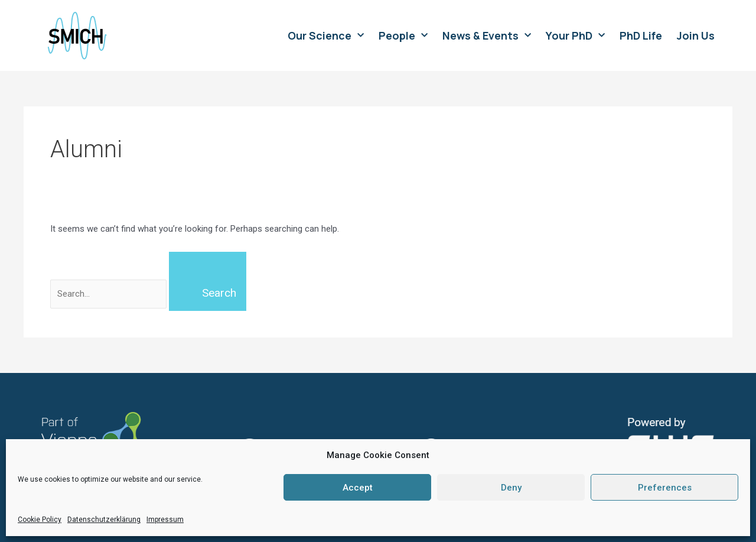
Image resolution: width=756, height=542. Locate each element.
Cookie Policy (40, 520)
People (403, 35)
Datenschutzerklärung (104, 520)
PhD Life (641, 35)
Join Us (696, 35)
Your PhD (575, 35)
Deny (511, 488)
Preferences (665, 488)
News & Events (487, 35)
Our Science (326, 35)
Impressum (165, 520)
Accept (358, 488)
